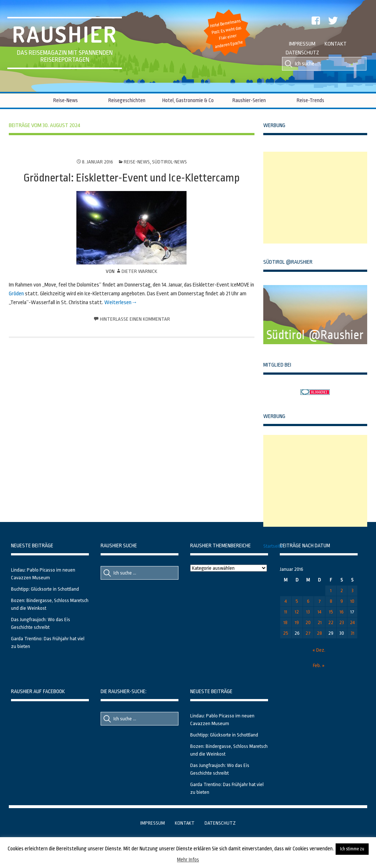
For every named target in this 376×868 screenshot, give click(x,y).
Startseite (273, 546)
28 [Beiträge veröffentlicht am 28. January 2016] (319, 633)
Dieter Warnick (139, 271)
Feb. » (319, 665)
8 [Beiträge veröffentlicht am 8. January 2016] (331, 601)
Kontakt (336, 44)
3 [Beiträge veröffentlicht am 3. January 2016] (352, 590)
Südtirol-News (169, 162)
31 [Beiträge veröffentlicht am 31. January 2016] (352, 633)
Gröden (16, 294)
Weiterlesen (118, 302)
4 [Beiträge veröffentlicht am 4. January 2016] (286, 601)
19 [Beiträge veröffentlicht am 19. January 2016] (297, 622)
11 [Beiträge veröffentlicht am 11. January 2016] (286, 612)
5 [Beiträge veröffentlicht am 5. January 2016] (297, 601)
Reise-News (66, 100)
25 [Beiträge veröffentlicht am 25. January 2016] (286, 633)
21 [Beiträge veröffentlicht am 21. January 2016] (320, 622)
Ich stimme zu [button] (352, 849)
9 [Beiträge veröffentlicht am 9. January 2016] (342, 601)
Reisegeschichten (127, 100)
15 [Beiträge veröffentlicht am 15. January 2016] (331, 612)
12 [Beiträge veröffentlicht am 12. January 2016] (297, 612)
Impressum (302, 44)
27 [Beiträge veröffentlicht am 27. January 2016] (308, 633)
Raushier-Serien (249, 100)
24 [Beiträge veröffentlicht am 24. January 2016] (352, 622)
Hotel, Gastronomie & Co (188, 100)
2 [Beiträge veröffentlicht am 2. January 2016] (342, 590)
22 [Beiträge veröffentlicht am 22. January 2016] (331, 622)
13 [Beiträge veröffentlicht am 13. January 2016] (308, 612)
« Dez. (319, 650)
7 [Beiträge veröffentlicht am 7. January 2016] (320, 601)
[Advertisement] (318, 198)
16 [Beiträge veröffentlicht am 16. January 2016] (342, 612)
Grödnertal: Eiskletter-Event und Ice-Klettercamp (132, 178)
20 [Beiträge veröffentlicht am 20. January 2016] (308, 622)
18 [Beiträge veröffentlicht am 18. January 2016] (285, 622)
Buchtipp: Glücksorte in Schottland (45, 589)
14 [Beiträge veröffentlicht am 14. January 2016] (319, 612)
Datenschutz (302, 53)
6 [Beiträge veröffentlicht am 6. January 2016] (308, 601)
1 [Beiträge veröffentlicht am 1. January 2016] (331, 590)
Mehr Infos (188, 860)
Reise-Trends (310, 100)
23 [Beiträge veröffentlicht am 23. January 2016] (342, 622)
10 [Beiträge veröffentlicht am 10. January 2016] (352, 601)
